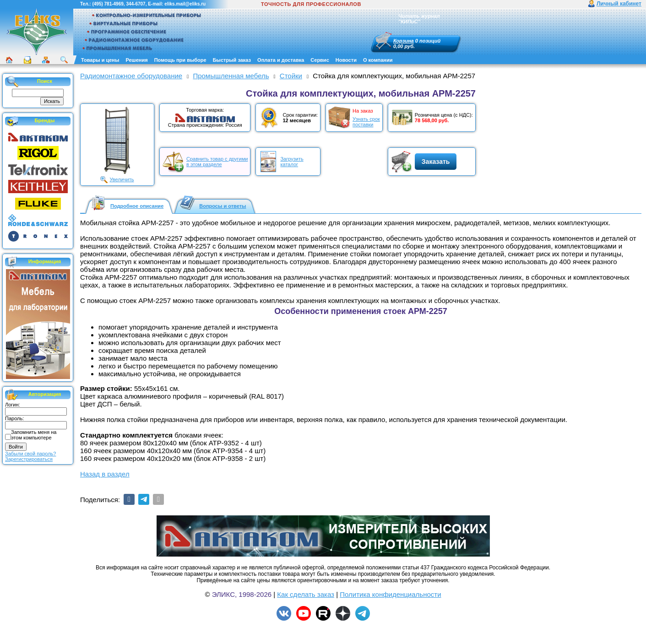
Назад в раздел (105, 474)
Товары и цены (100, 60)
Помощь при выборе (180, 60)
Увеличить (122, 179)
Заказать (436, 162)
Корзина (404, 41)
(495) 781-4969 (108, 4)
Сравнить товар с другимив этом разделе (217, 162)
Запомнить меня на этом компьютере (34, 435)
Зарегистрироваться (29, 459)
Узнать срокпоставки (366, 122)
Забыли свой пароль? (30, 454)
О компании (378, 60)
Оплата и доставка (281, 60)
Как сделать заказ (306, 594)
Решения (136, 60)
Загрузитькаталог (292, 162)
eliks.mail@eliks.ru (185, 4)
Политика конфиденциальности (390, 594)
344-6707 (136, 4)
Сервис (320, 60)
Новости (346, 60)
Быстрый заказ (232, 60)
